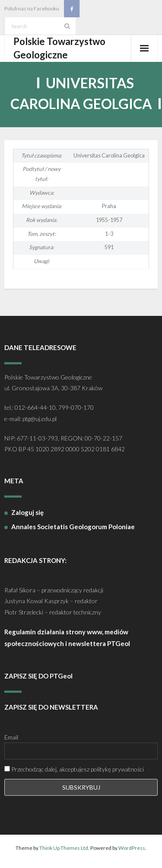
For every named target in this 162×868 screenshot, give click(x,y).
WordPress (132, 848)
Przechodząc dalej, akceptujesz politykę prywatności (74, 769)
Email (11, 737)
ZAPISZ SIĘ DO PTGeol (38, 676)
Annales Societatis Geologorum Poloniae (73, 527)
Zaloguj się (27, 512)
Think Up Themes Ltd (64, 848)
